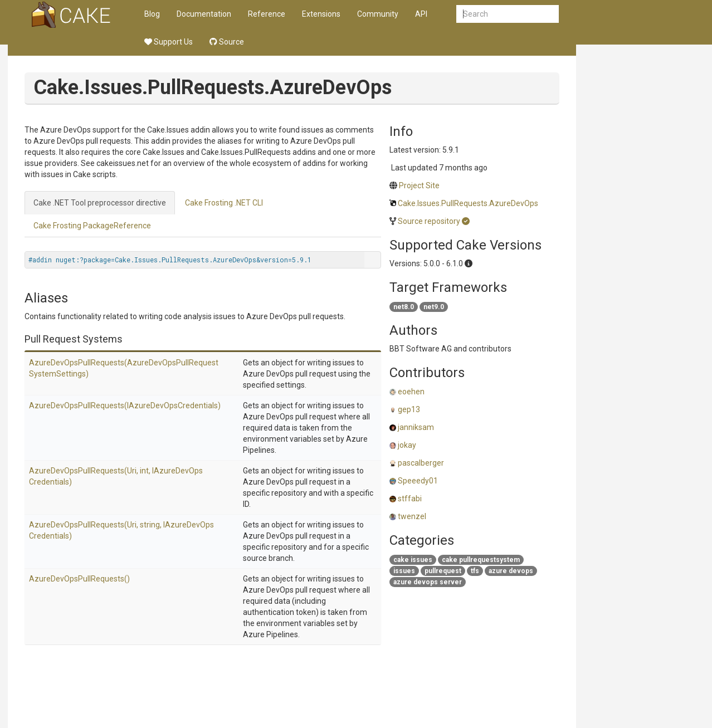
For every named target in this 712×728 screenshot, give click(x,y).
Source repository (429, 221)
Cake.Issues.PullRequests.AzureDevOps (468, 203)
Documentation (204, 14)
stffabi (410, 499)
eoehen (411, 392)
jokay (407, 445)
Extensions (321, 14)
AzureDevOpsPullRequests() (79, 579)
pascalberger (421, 463)
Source (227, 42)
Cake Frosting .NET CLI (224, 203)
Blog (152, 14)
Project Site (419, 185)
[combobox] (508, 14)
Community (378, 14)
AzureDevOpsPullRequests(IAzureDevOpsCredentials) (125, 405)
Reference (267, 14)
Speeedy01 (418, 481)
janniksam (416, 427)
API (421, 14)
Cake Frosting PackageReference (92, 226)
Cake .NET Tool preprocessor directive (100, 203)
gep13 (409, 409)
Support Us (169, 42)
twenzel (412, 516)
